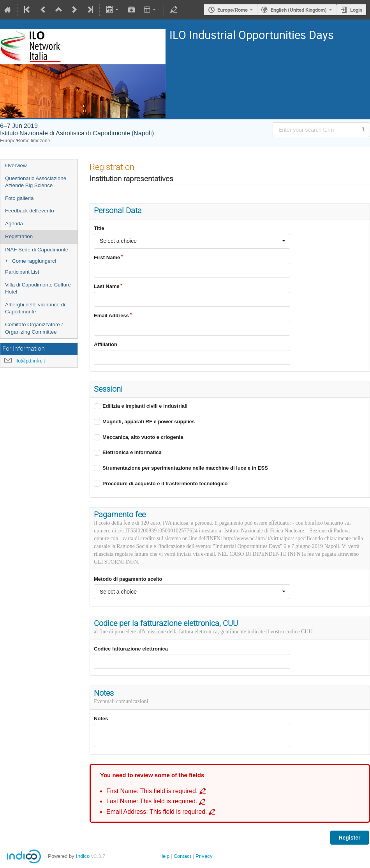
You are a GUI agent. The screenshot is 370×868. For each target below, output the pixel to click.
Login (356, 10)
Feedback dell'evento (30, 211)
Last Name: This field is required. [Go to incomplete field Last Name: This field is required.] (152, 801)
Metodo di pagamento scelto (128, 579)
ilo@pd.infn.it (30, 361)
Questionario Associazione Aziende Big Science (36, 182)
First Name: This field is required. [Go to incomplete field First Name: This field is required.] (152, 791)
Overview (16, 165)
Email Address (111, 316)
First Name (107, 257)
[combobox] (192, 241)
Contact (182, 856)
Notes (101, 719)
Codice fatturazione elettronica (131, 649)
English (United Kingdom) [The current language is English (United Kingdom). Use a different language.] (299, 10)
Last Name (107, 286)
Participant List (22, 272)
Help (164, 856)
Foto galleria (19, 198)
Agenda (14, 224)
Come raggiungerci (34, 261)
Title (99, 228)
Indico (83, 856)
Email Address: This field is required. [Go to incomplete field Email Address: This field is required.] (157, 812)
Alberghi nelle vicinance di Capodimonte (35, 308)
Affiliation (106, 344)
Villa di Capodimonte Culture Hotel (38, 288)
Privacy (204, 856)
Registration (19, 236)
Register (349, 838)
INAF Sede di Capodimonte (37, 250)
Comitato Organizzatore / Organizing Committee (34, 328)
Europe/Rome (233, 10)
